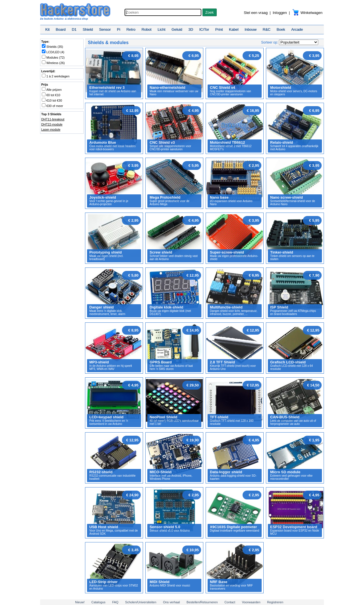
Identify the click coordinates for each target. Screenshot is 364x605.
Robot (147, 29)
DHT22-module (52, 124)
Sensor (105, 29)
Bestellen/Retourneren (202, 602)
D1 (74, 29)
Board (61, 29)
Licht (161, 29)
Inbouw (251, 29)
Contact (230, 602)
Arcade (297, 29)
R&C (267, 29)
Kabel (234, 29)
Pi (119, 29)
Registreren (275, 602)
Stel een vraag (256, 13)
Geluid (177, 29)
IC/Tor (204, 29)
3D (191, 29)
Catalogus (98, 602)
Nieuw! (80, 602)
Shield (88, 29)
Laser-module (51, 129)
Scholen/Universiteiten (141, 602)
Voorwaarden (251, 602)
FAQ (115, 602)
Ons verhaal (171, 602)
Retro (131, 29)
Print (219, 29)
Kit (47, 29)
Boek (281, 29)
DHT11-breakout (53, 119)
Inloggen (280, 13)
